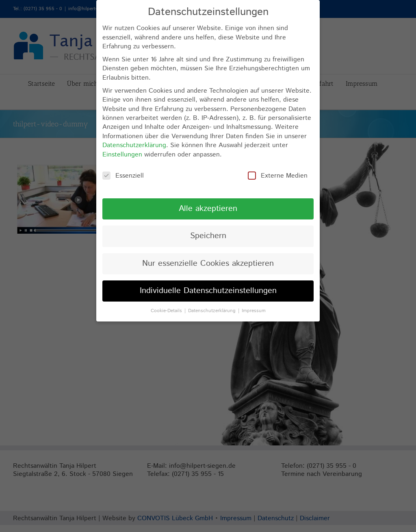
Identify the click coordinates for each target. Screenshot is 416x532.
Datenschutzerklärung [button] (213, 311)
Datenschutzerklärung (134, 145)
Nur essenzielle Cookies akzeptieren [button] (208, 264)
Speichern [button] (208, 236)
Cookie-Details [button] (167, 311)
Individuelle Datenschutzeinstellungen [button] (208, 291)
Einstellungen (122, 155)
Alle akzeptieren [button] (208, 209)
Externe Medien (278, 176)
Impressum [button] (254, 311)
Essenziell (123, 176)
